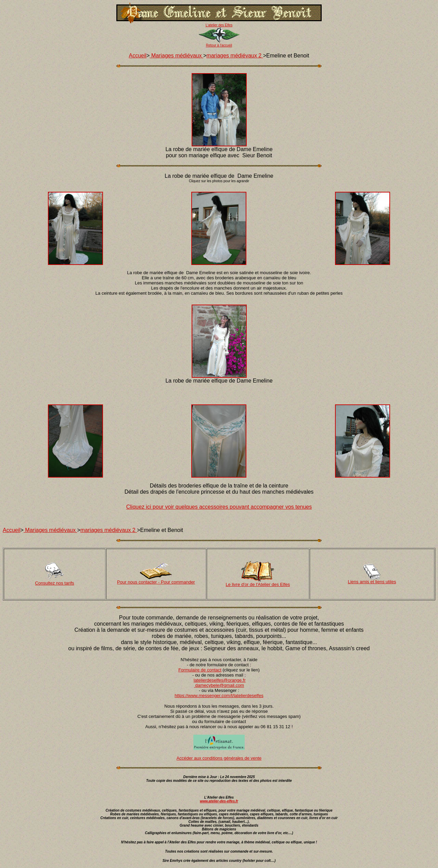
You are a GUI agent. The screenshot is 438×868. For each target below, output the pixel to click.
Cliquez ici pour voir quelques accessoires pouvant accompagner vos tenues (219, 507)
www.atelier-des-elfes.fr (219, 801)
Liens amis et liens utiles (372, 582)
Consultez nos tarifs (54, 583)
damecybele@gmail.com (220, 685)
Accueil (138, 56)
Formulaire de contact (200, 670)
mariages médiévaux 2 (235, 56)
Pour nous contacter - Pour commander (156, 582)
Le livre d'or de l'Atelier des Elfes (258, 584)
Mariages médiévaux (176, 56)
